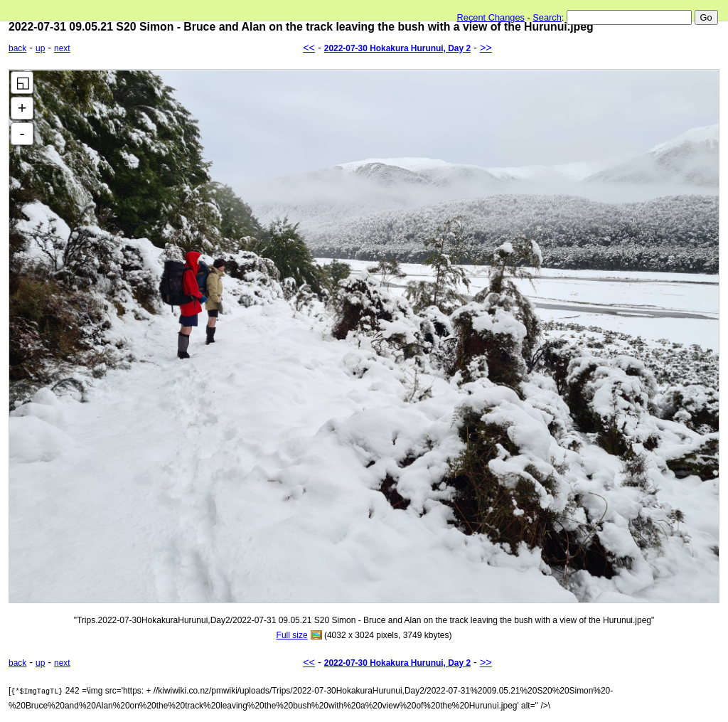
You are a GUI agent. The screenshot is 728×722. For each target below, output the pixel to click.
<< (309, 48)
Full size (292, 635)
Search (547, 17)
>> (486, 48)
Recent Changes (491, 17)
